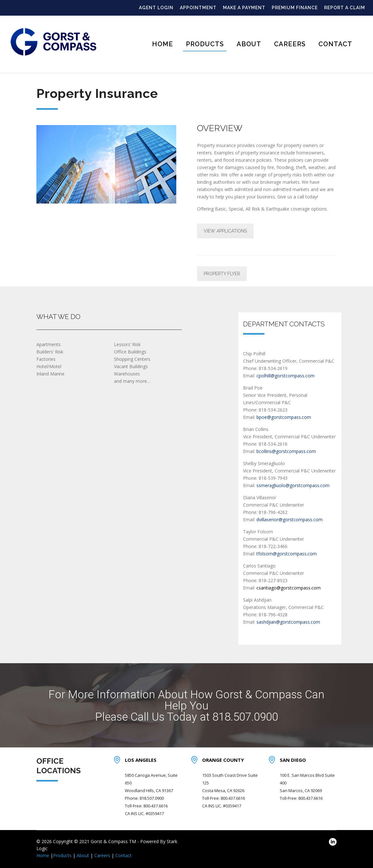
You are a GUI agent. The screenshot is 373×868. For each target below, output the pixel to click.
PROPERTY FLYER (222, 274)
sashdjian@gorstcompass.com (288, 622)
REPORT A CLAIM (345, 8)
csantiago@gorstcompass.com (288, 588)
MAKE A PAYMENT (244, 8)
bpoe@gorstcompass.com (284, 417)
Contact (335, 44)
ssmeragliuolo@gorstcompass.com (293, 485)
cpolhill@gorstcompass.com (285, 376)
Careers (290, 44)
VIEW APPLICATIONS (225, 231)
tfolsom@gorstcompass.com (287, 554)
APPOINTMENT (198, 8)
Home (163, 44)
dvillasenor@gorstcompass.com (289, 519)
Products (205, 44)
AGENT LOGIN (156, 8)
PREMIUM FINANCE (295, 8)
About (249, 44)
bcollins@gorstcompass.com (286, 451)
